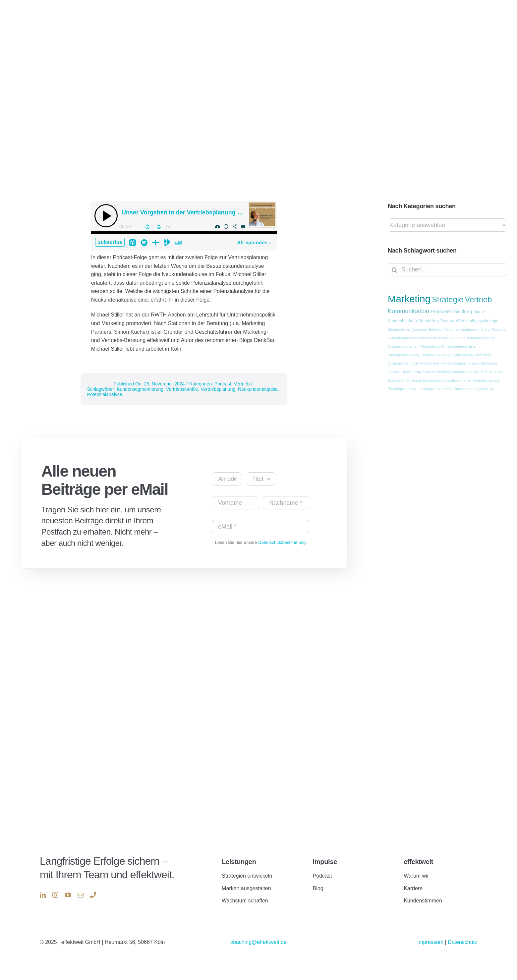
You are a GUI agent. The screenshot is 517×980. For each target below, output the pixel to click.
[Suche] (394, 270)
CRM (474, 372)
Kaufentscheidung (437, 372)
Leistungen (239, 862)
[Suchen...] (447, 270)
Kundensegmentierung (140, 389)
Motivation (489, 363)
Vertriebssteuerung (433, 338)
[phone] (93, 895)
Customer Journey (435, 355)
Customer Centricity (403, 363)
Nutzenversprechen (403, 346)
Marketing (409, 299)
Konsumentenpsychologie (474, 389)
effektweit (418, 862)
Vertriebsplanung (218, 389)
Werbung (499, 329)
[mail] (81, 895)
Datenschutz (462, 942)
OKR (483, 372)
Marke (479, 312)
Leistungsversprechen (435, 389)
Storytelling (429, 321)
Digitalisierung (462, 355)
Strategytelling (399, 329)
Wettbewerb (430, 363)
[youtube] (68, 895)
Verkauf (447, 321)
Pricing (416, 372)
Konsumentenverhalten (459, 346)
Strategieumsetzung (403, 355)
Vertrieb (242, 384)
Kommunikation (408, 311)
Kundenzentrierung (476, 329)
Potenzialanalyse (105, 394)
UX (491, 372)
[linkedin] (43, 895)
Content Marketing (402, 338)
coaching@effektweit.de (258, 942)
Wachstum (483, 355)
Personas (452, 329)
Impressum (431, 942)
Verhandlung (430, 346)
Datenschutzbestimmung (282, 542)
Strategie (448, 300)
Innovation (460, 372)
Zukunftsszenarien (457, 380)
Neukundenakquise (258, 389)
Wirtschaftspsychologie (477, 321)
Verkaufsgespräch (481, 338)
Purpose (473, 363)
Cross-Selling (398, 372)
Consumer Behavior (427, 329)
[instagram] (55, 895)
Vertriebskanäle (182, 389)
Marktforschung (453, 363)
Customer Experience (424, 380)
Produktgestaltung (402, 389)
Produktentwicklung (451, 312)
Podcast (223, 384)
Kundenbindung (402, 321)
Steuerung (457, 338)
